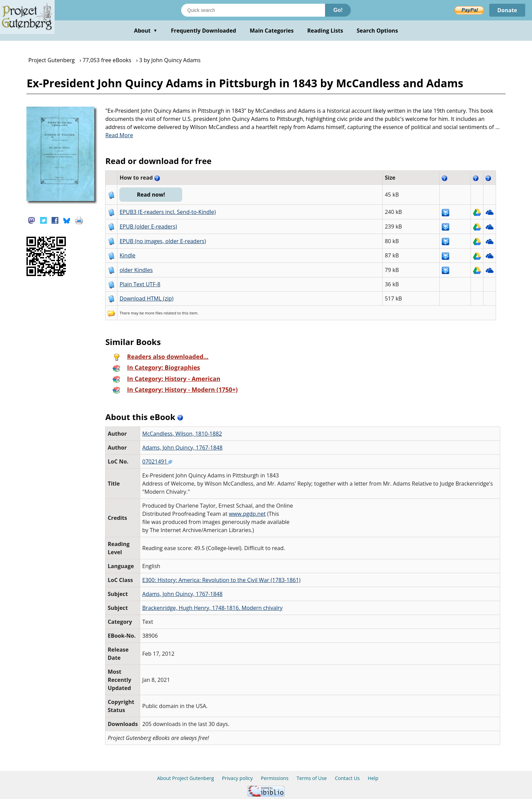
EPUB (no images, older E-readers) (163, 241)
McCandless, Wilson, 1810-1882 (182, 434)
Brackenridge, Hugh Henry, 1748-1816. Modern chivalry (212, 608)
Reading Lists (325, 31)
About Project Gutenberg (186, 778)
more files (154, 313)
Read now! (151, 195)
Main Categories (272, 31)
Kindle (127, 255)
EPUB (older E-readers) (148, 226)
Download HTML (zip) (146, 298)
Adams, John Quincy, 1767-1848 (182, 448)
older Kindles (136, 270)
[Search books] (253, 10)
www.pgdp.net (247, 514)
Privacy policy (237, 778)
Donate (507, 10)
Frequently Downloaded (204, 31)
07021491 (157, 461)
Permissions (275, 778)
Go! (338, 10)
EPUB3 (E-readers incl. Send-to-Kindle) (168, 212)
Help (373, 778)
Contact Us (347, 778)
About (146, 31)
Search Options (377, 31)
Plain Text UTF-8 (140, 284)
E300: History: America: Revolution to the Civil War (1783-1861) (221, 580)
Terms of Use (312, 778)
